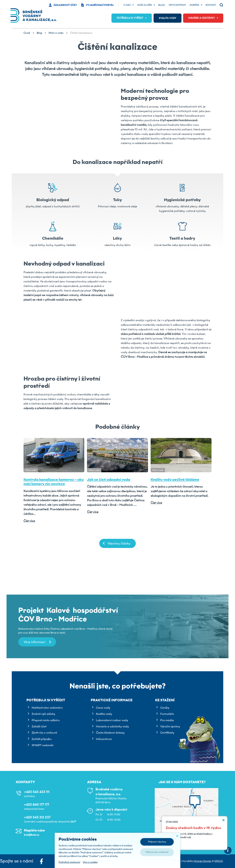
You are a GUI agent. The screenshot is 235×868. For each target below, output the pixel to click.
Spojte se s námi (22, 861)
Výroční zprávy (170, 726)
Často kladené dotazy (110, 733)
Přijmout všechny (157, 842)
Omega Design (202, 861)
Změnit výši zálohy (43, 714)
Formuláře (167, 714)
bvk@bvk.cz (32, 835)
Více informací (35, 642)
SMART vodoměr (43, 745)
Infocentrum (104, 739)
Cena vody (103, 708)
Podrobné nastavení (69, 862)
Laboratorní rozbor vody (112, 720)
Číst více (29, 555)
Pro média (167, 720)
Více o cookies (90, 862)
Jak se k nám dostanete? (182, 782)
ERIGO (219, 861)
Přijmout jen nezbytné (157, 852)
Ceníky (165, 708)
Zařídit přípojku (42, 739)
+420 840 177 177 (37, 805)
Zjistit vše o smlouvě (44, 733)
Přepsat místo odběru (46, 720)
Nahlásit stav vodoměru (47, 708)
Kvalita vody (104, 714)
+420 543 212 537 (37, 817)
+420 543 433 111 (37, 792)
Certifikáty (167, 733)
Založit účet (39, 726)
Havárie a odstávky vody (112, 726)
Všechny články (119, 578)
